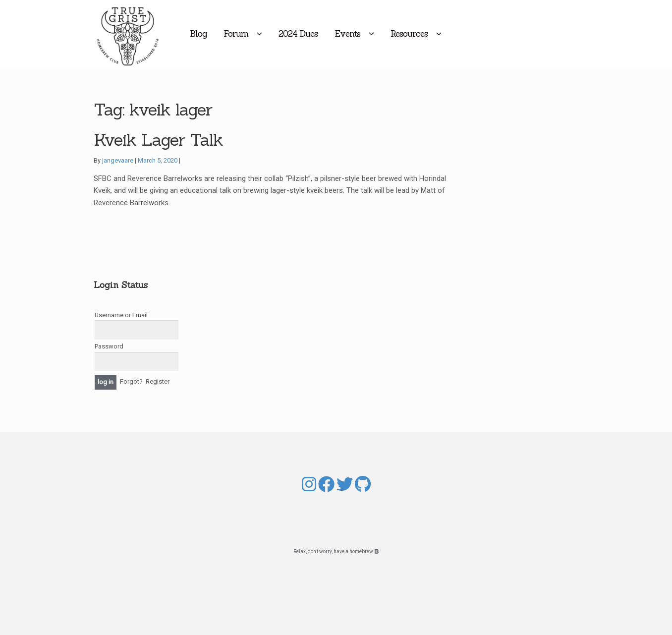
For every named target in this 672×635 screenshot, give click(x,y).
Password (109, 346)
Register (158, 381)
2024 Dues (338, 34)
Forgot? (131, 381)
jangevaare (118, 160)
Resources (449, 34)
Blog (238, 34)
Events (388, 34)
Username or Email (121, 315)
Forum (276, 34)
